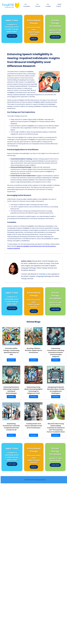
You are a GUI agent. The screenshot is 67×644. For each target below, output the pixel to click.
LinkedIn (42, 274)
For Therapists (27, 5)
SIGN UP (34, 39)
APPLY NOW (12, 36)
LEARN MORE (55, 37)
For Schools (38, 5)
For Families (48, 5)
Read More (12, 360)
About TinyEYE (59, 5)
